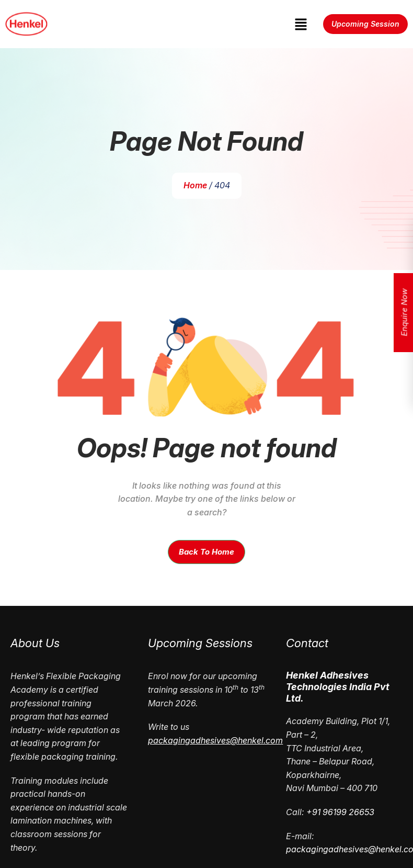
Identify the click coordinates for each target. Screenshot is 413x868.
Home (195, 185)
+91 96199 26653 (340, 812)
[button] (301, 24)
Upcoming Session (365, 24)
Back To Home (206, 552)
